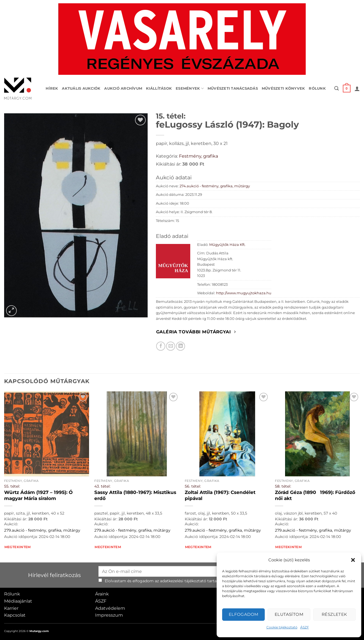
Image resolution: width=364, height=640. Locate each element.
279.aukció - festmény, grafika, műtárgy (42, 530)
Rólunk (317, 88)
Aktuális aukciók (81, 88)
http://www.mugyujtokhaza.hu (244, 293)
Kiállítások (159, 88)
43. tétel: (102, 486)
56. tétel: (193, 486)
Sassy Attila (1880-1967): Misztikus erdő (135, 495)
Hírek (52, 88)
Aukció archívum (123, 88)
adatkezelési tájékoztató (183, 581)
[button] (353, 560)
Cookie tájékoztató (282, 627)
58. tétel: (283, 486)
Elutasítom (289, 614)
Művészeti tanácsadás (233, 88)
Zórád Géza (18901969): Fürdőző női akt (315, 495)
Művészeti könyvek (283, 88)
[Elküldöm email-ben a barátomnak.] (171, 346)
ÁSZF (305, 627)
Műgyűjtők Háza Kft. (227, 245)
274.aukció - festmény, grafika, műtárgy (215, 186)
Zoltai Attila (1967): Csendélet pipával (220, 495)
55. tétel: (12, 486)
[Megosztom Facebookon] (161, 346)
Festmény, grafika (198, 156)
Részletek (334, 614)
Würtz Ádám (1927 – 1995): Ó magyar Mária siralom (38, 495)
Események (190, 88)
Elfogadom (244, 614)
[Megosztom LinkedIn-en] (180, 346)
